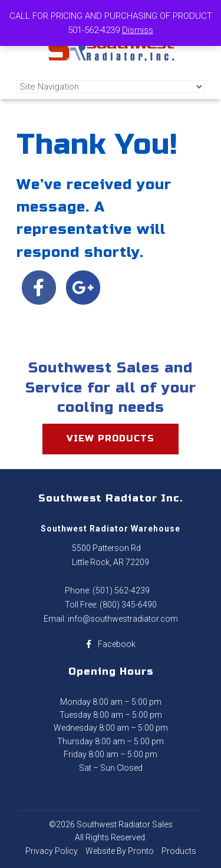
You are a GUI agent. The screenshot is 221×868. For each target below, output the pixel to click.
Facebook (111, 644)
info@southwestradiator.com (123, 619)
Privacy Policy (52, 851)
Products (179, 851)
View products (111, 438)
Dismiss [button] (138, 30)
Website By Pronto (120, 851)
